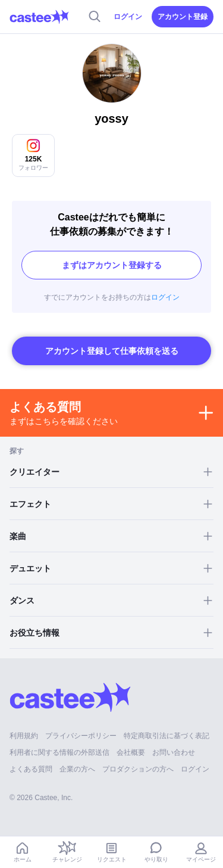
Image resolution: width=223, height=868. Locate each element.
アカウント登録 (183, 17)
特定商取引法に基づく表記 (167, 736)
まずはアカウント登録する (112, 265)
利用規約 (24, 736)
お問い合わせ (174, 752)
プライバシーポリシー (81, 736)
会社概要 (131, 752)
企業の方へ (77, 769)
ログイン (128, 17)
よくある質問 (31, 769)
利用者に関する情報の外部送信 (59, 752)
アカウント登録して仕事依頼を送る (112, 351)
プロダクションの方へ (138, 769)
